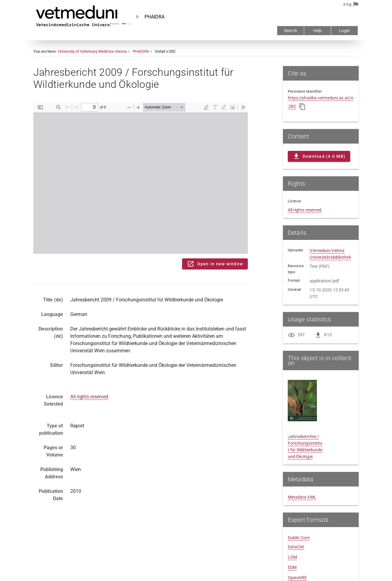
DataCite (296, 547)
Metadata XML (302, 497)
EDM (292, 567)
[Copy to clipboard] (302, 107)
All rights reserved (89, 397)
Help (318, 31)
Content (141, 178)
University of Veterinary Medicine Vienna (92, 51)
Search (291, 31)
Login (344, 31)
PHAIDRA (141, 51)
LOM (292, 557)
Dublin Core (299, 538)
